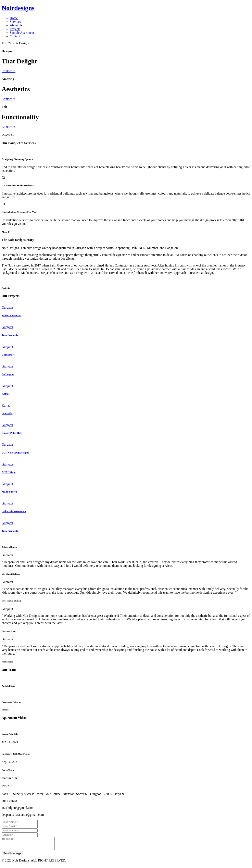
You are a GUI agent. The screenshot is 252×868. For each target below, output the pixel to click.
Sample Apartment (22, 33)
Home (14, 18)
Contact (15, 36)
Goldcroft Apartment (14, 511)
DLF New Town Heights (15, 453)
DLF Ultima (9, 472)
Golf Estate (8, 355)
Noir (18, 8)
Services (15, 22)
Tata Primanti (10, 335)
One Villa (7, 413)
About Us (16, 25)
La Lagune (8, 374)
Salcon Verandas (11, 315)
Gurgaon (7, 307)
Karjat (5, 394)
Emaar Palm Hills (12, 433)
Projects (15, 29)
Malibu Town (9, 492)
